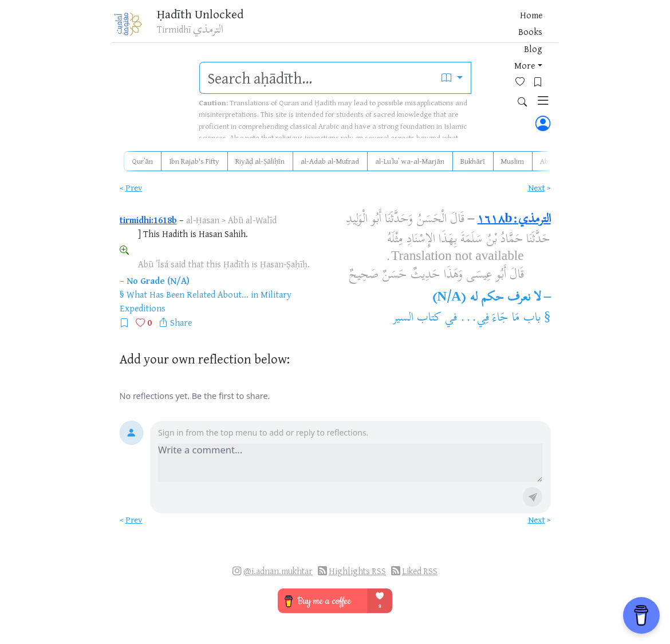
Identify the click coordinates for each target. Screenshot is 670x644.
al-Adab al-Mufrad (330, 161)
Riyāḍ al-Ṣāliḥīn (260, 161)
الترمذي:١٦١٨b (514, 220)
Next (537, 187)
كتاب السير (417, 318)
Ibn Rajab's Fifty (194, 161)
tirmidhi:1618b (148, 220)
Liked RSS (420, 571)
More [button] (440, 28)
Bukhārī (473, 161)
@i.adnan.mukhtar (278, 571)
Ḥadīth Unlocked (209, 17)
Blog (412, 28)
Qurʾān (142, 161)
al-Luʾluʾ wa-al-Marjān (410, 161)
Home (350, 28)
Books (382, 28)
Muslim (513, 161)
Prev (134, 187)
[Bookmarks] (493, 27)
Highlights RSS (357, 571)
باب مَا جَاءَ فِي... (500, 318)
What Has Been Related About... (188, 294)
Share (181, 322)
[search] (317, 78)
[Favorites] (475, 27)
